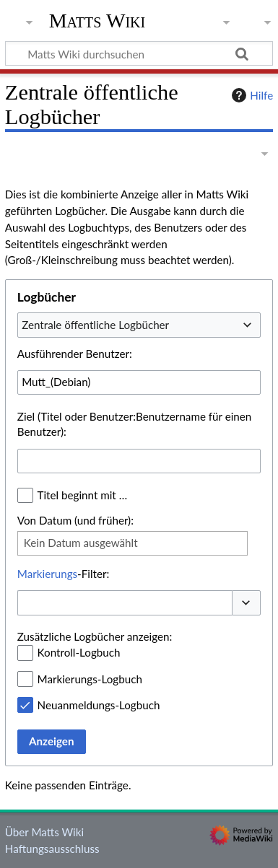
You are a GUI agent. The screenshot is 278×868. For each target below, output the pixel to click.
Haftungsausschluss (52, 849)
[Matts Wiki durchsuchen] (139, 53)
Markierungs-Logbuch (90, 679)
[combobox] (139, 325)
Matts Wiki (97, 21)
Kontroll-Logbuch (79, 652)
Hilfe (251, 95)
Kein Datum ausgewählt (81, 543)
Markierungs (47, 574)
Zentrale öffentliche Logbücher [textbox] (95, 325)
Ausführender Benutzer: (75, 354)
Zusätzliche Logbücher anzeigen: (95, 636)
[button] (246, 603)
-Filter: (63, 574)
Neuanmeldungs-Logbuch (99, 705)
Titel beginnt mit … (83, 495)
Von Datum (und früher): (75, 520)
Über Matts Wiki (44, 832)
